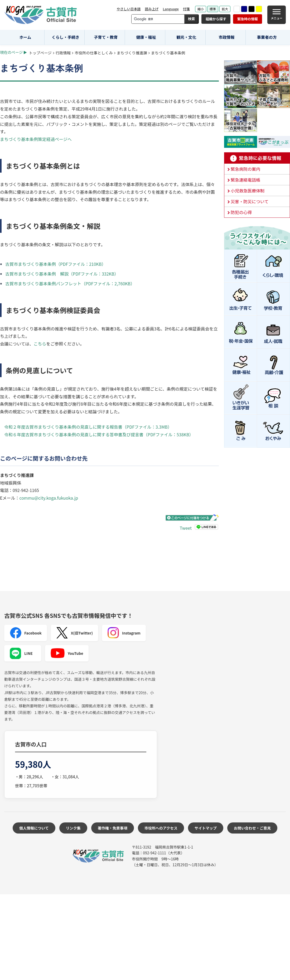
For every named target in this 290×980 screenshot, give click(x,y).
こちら (40, 344)
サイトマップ (206, 828)
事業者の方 (267, 37)
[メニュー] (277, 15)
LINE (21, 653)
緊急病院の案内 (245, 169)
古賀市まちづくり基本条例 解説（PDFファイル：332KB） (62, 274)
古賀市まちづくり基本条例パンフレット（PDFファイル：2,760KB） (70, 283)
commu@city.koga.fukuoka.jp (49, 498)
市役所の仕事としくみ (94, 53)
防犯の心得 (241, 212)
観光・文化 (186, 37)
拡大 (225, 9)
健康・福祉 (146, 37)
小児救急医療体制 (248, 191)
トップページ (40, 53)
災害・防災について (250, 201)
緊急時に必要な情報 (257, 158)
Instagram (124, 633)
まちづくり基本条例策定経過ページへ (36, 139)
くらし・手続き (66, 37)
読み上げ (152, 9)
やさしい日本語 (129, 9)
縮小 (201, 9)
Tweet (186, 528)
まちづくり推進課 (132, 53)
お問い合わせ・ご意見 (252, 828)
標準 (213, 9)
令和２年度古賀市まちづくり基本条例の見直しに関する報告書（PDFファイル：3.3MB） (88, 427)
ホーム (25, 37)
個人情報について (34, 828)
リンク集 (73, 828)
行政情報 (63, 53)
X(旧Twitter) (74, 633)
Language (171, 9)
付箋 (186, 9)
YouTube (67, 653)
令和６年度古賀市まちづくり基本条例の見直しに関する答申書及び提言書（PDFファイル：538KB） (99, 434)
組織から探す (216, 19)
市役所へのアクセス (161, 828)
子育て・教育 (106, 37)
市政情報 (226, 37)
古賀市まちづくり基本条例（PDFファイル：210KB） (55, 264)
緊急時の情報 (248, 19)
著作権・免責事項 (113, 828)
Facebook (26, 633)
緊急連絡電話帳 (245, 180)
